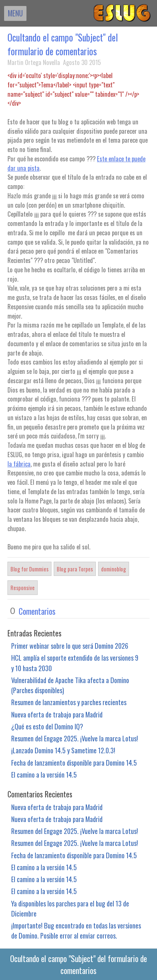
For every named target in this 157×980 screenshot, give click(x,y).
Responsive (23, 587)
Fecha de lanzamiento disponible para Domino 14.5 (74, 762)
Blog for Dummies (29, 569)
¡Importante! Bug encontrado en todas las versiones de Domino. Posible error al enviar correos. (76, 930)
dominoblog (114, 569)
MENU (15, 13)
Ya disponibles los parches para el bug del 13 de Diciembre (70, 908)
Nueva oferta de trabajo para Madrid (57, 714)
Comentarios (37, 611)
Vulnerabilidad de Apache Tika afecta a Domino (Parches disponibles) (70, 685)
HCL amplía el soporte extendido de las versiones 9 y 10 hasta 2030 (75, 663)
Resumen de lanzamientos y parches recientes (69, 702)
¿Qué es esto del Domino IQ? (47, 726)
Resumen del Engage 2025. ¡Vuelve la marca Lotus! (75, 738)
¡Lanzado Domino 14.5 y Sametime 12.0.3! (63, 750)
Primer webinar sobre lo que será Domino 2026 (70, 646)
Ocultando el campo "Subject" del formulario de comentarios (63, 44)
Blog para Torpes (75, 569)
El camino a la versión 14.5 (44, 774)
